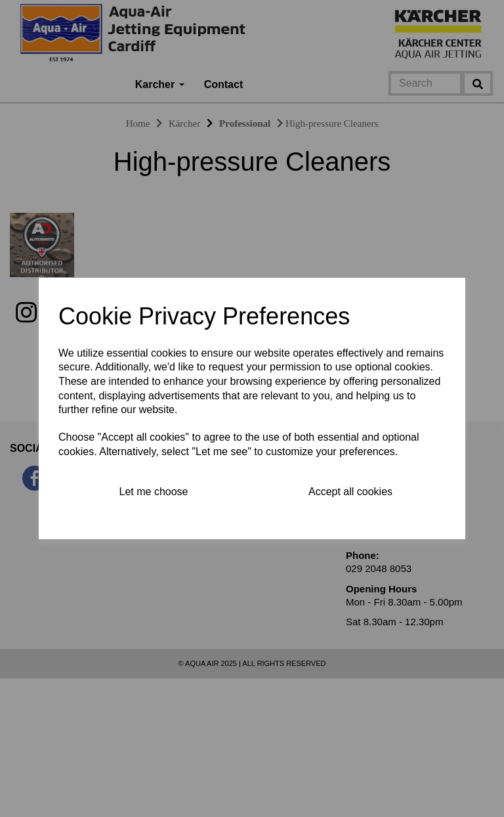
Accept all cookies (350, 492)
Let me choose (154, 492)
